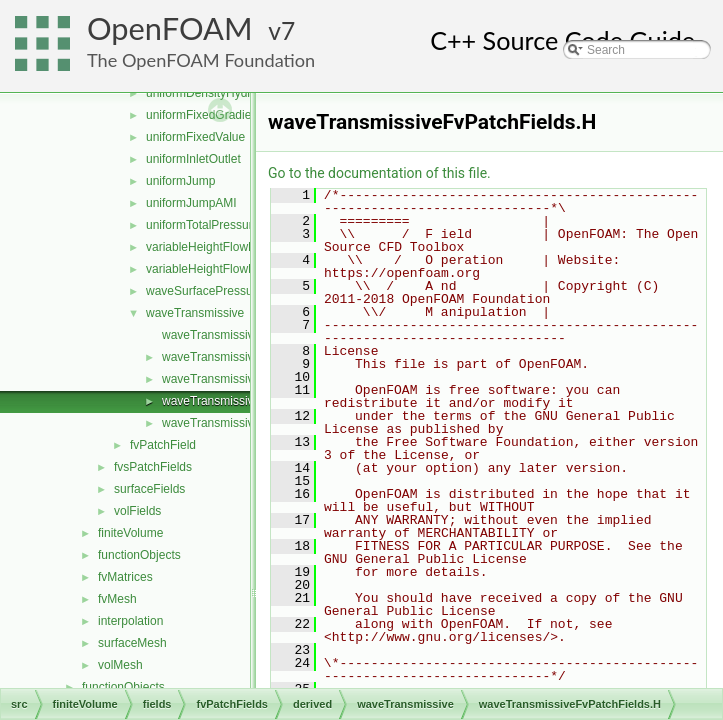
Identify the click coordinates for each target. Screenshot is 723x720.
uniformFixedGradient (203, 115)
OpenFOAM (170, 28)
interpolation (130, 621)
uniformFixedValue (195, 137)
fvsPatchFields (153, 467)
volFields (137, 511)
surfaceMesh (132, 643)
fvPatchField (163, 445)
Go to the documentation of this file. (379, 173)
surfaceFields (149, 489)
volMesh (120, 665)
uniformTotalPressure (202, 225)
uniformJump (180, 181)
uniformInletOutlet (193, 159)
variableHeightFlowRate (209, 247)
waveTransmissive (195, 313)
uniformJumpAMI (191, 203)
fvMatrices (125, 577)
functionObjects (139, 555)
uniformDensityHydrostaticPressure (240, 93)
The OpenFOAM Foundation (201, 60)
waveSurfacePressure (204, 291)
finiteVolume (130, 533)
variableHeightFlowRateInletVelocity (241, 269)
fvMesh (117, 599)
